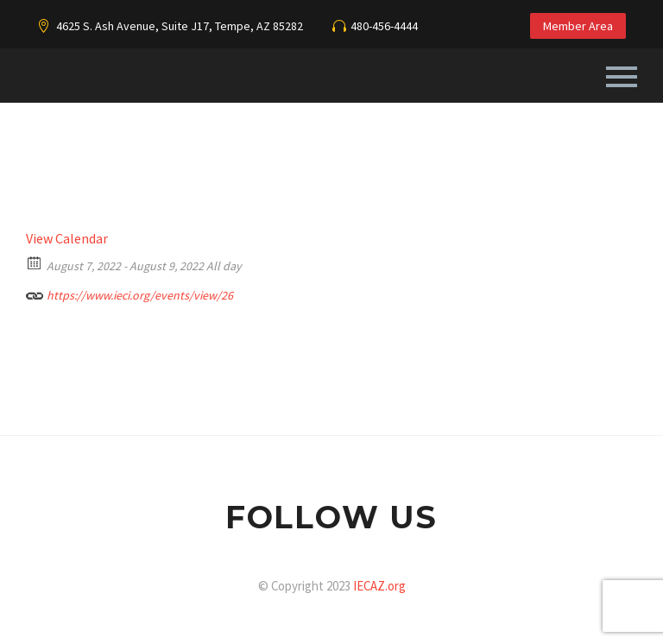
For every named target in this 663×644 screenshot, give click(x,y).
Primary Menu (622, 77)
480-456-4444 (384, 26)
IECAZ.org (379, 586)
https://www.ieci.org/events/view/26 (129, 293)
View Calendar (67, 238)
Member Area (578, 26)
